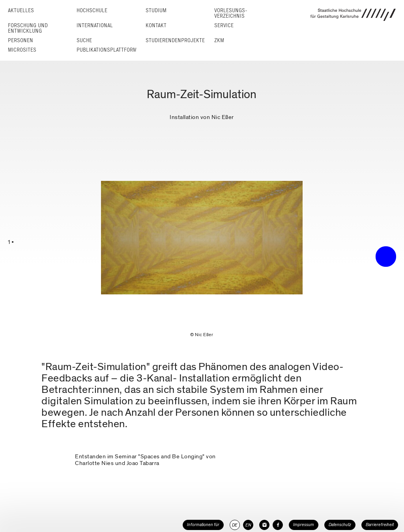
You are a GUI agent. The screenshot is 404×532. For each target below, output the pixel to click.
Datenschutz (340, 525)
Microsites (22, 50)
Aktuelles (21, 10)
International (95, 25)
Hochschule (92, 10)
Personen (21, 40)
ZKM (219, 40)
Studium (156, 10)
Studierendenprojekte (175, 40)
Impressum (304, 525)
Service (224, 25)
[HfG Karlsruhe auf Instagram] (264, 525)
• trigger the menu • (386, 257)
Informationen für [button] (203, 525)
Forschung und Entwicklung (28, 28)
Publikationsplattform (107, 50)
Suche (84, 40)
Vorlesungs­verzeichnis (231, 13)
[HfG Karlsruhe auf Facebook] (278, 525)
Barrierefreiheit (380, 525)
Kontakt (156, 25)
